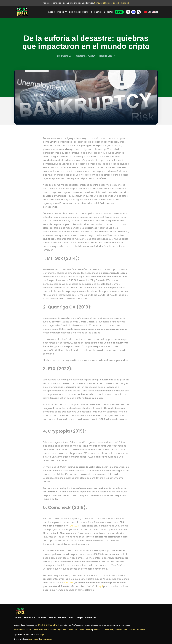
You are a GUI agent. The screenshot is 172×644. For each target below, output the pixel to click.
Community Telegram (113, 630)
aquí (100, 586)
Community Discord (23, 630)
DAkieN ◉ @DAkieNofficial (48, 625)
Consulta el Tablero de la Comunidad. (112, 3)
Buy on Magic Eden (58, 630)
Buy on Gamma (85, 630)
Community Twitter (41, 630)
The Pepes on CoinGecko (134, 630)
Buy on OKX (72, 630)
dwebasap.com (47, 639)
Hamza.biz (69, 583)
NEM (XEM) (74, 526)
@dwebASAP (34, 639)
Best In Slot (98, 630)
